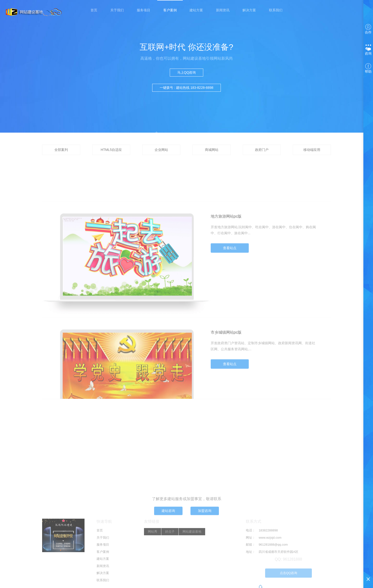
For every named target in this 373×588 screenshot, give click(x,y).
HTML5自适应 (111, 150)
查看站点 (230, 282)
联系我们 (276, 10)
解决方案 (249, 10)
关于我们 (117, 10)
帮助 (368, 68)
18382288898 (268, 570)
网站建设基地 (192, 571)
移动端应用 (312, 150)
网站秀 (153, 571)
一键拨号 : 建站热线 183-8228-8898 (186, 88)
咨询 (368, 50)
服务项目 (144, 10)
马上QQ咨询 (187, 72)
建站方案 (196, 10)
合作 (368, 29)
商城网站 (212, 150)
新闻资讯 (223, 10)
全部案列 (61, 150)
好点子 (170, 571)
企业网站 (161, 150)
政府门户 (262, 150)
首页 (94, 10)
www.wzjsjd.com (270, 577)
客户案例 (170, 10)
